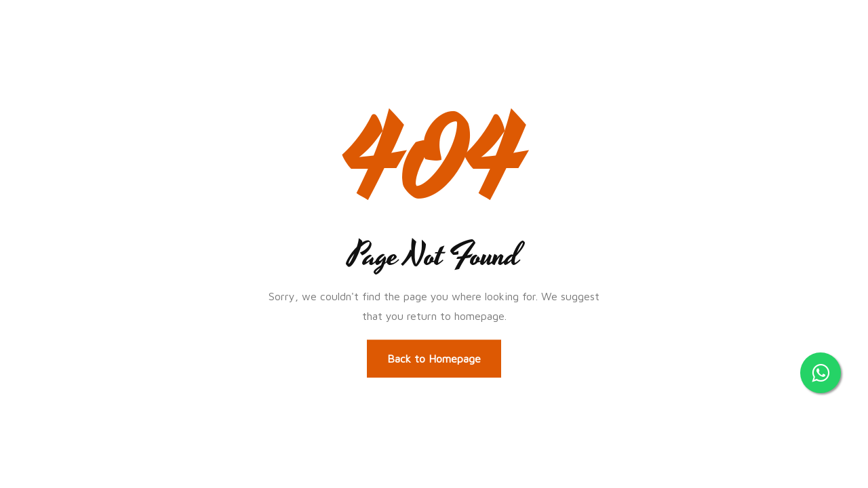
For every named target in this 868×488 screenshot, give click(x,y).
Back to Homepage (434, 359)
